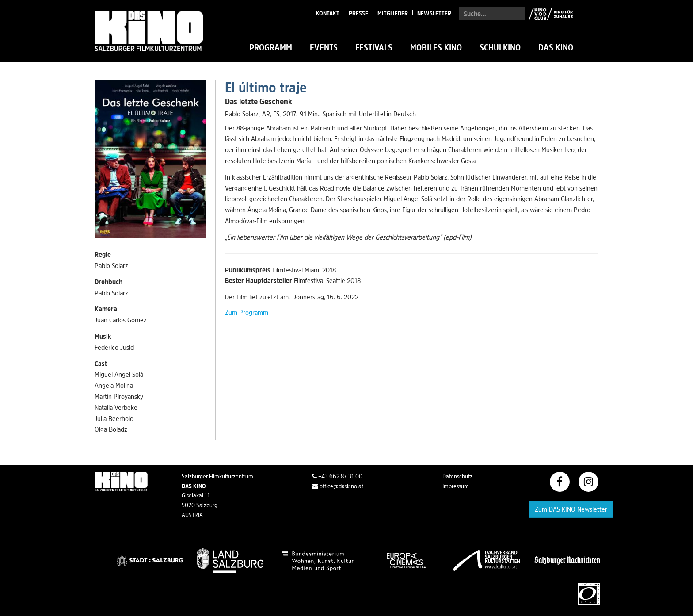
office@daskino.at (338, 486)
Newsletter (434, 13)
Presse (358, 13)
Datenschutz (457, 476)
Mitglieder (393, 13)
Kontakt (328, 13)
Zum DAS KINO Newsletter (571, 509)
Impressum (456, 486)
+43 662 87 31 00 (337, 476)
